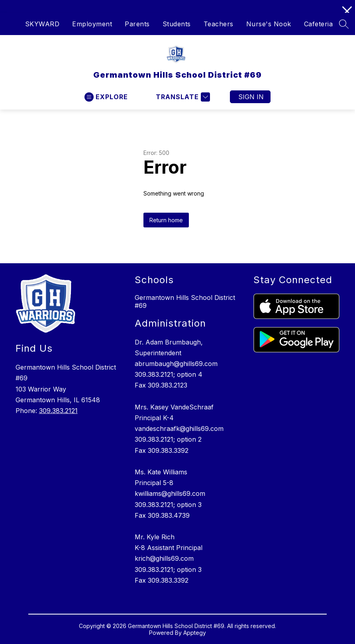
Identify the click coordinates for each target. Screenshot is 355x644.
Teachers (219, 24)
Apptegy (195, 633)
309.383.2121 (58, 411)
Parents (137, 24)
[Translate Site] (182, 97)
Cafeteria (319, 24)
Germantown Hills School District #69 (185, 301)
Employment (92, 24)
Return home (166, 220)
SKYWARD (42, 24)
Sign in (251, 97)
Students (177, 24)
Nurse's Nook (269, 24)
